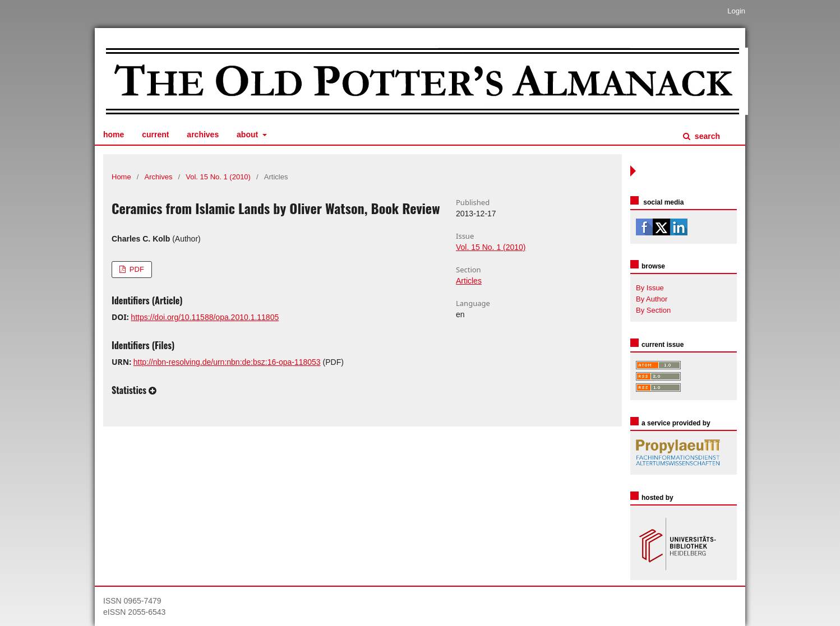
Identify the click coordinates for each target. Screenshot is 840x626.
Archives (203, 135)
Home (114, 135)
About (248, 135)
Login (736, 11)
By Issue (650, 288)
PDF (136, 269)
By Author (652, 299)
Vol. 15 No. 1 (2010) (218, 177)
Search (706, 136)
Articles (469, 281)
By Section (653, 310)
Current (155, 135)
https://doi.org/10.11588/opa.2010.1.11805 (205, 317)
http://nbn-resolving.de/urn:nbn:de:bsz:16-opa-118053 (227, 362)
